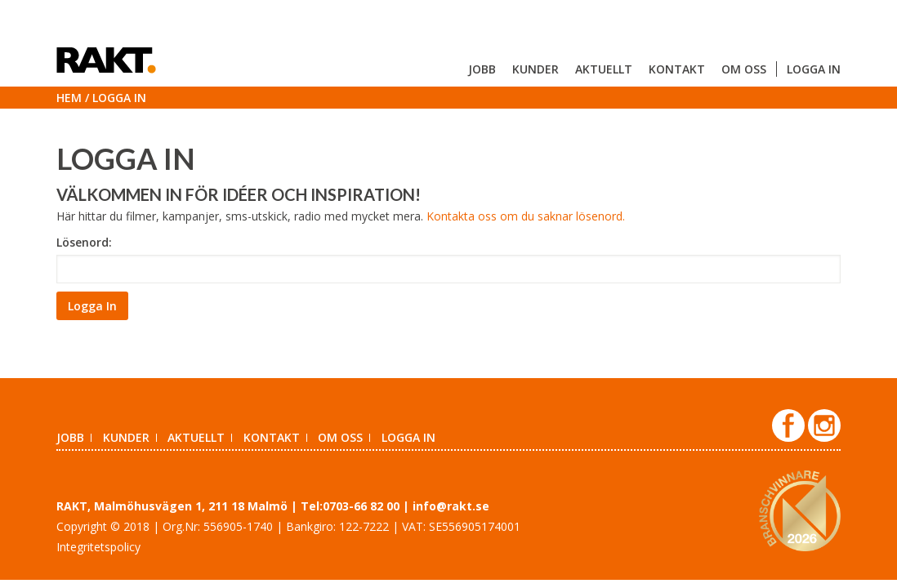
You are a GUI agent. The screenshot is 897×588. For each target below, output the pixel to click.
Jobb (482, 69)
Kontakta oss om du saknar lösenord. (526, 216)
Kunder (536, 69)
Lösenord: (84, 242)
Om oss (744, 69)
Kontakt (677, 69)
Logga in (814, 69)
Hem (69, 98)
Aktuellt (604, 69)
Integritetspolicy (98, 547)
